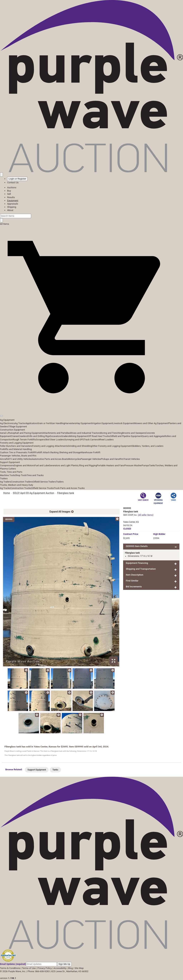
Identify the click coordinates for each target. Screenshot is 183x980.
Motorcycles (74, 459)
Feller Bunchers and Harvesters (16, 446)
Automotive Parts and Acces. (47, 459)
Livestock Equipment (123, 423)
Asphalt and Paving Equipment (27, 433)
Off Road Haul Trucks (99, 436)
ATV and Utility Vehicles (20, 459)
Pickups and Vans (110, 459)
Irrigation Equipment (102, 423)
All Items (5, 224)
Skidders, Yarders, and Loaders (148, 446)
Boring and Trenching (111, 433)
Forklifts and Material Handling (16, 449)
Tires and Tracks (35, 475)
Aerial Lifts (6, 433)
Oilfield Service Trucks (42, 488)
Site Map (79, 968)
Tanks (152, 465)
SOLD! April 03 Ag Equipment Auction (34, 493)
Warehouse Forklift (91, 452)
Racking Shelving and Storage (66, 452)
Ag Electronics (7, 423)
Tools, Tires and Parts (11, 472)
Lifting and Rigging (87, 465)
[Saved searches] (1, 175)
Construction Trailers (22, 482)
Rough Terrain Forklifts (24, 440)
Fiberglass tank (66, 493)
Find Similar (132, 581)
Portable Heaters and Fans (111, 465)
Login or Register (17, 179)
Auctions (12, 187)
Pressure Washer (133, 465)
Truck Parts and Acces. (66, 488)
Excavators (55, 436)
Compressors (7, 465)
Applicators (31, 423)
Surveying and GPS (74, 440)
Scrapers (40, 440)
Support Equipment (10, 462)
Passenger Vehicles (91, 459)
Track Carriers (91, 440)
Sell (9, 194)
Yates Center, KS (131, 522)
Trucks (81, 488)
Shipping (12, 207)
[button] (91, 408)
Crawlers (23, 436)
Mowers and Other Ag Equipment (151, 423)
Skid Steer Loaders (55, 440)
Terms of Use (29, 968)
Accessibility (60, 968)
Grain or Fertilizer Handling (51, 423)
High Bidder (159, 534)
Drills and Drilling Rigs (39, 436)
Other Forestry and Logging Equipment (112, 446)
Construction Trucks (21, 488)
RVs (121, 459)
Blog (70, 968)
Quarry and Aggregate (153, 436)
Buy (9, 191)
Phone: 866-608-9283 (39, 971)
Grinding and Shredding (80, 446)
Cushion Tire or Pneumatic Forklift (18, 452)
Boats (65, 459)
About (10, 210)
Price (131, 534)
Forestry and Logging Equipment (17, 443)
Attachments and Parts (55, 433)
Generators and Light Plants (63, 465)
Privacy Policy (44, 968)
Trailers (4, 478)
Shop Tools (21, 475)
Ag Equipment (7, 420)
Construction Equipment (13, 430)
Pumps (145, 465)
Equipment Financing (137, 563)
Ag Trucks (5, 488)
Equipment (13, 201)
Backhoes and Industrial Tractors (83, 433)
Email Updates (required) (13, 964)
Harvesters (71, 423)
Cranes (15, 436)
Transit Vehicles (132, 459)
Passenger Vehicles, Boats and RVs (18, 456)
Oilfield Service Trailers (44, 482)
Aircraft (4, 459)
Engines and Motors (24, 465)
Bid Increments (134, 587)
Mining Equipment (79, 436)
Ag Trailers (6, 482)
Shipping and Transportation (141, 569)
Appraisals (13, 204)
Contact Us (13, 182)
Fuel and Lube (42, 465)
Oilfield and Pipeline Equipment (126, 436)
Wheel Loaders (106, 440)
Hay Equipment (84, 423)
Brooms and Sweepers (134, 433)
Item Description (134, 575)
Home (7, 493)
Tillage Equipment (18, 426)
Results (11, 197)
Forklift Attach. (43, 452)
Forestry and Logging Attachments (50, 446)
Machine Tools (8, 475)
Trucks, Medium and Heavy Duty (17, 485)
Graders (65, 436)
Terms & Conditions (10, 968)
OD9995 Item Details (137, 546)
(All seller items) (146, 515)
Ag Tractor (20, 423)
